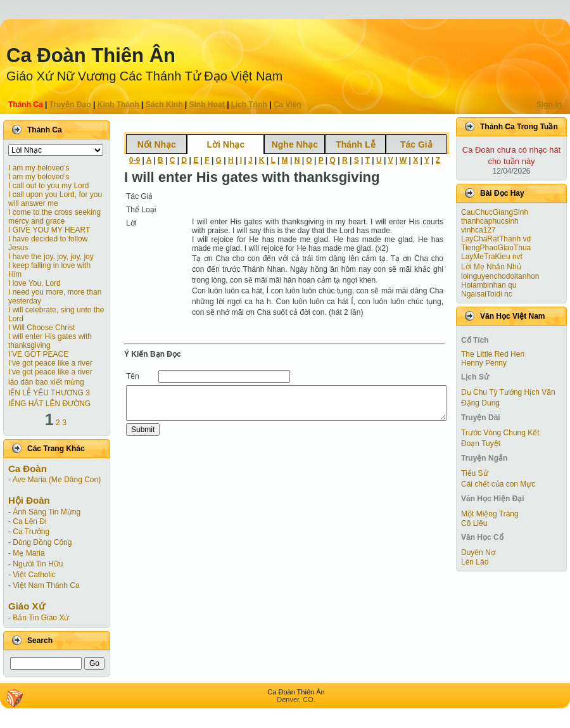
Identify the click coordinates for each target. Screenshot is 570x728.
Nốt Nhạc (157, 144)
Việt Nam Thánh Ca (46, 585)
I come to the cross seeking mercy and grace (54, 217)
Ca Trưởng (31, 532)
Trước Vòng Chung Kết (500, 433)
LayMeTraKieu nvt (492, 257)
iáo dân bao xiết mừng (46, 382)
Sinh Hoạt (207, 105)
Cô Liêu (474, 523)
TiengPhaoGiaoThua (496, 248)
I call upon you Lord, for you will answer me (55, 199)
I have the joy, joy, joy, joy (51, 257)
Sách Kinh (164, 105)
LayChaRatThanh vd (496, 239)
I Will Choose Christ (41, 328)
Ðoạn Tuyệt (481, 444)
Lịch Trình (249, 105)
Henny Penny (484, 363)
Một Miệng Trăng (490, 514)
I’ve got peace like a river (50, 363)
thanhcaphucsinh (490, 221)
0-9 (135, 160)
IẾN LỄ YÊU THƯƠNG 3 (49, 393)
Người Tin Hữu (38, 564)
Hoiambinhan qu (489, 285)
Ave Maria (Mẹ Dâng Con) (57, 480)
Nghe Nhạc (295, 144)
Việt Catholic (34, 575)
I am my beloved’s (39, 168)
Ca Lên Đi (29, 521)
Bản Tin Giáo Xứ (41, 618)
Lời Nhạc (225, 144)
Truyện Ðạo (70, 105)
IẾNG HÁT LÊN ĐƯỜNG (49, 404)
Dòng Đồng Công (42, 542)
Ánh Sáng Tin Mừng (47, 512)
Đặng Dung (480, 403)
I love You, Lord (35, 283)
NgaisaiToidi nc (487, 294)
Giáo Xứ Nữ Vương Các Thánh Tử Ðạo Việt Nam (144, 76)
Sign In (549, 105)
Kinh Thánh (118, 105)
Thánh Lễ (355, 144)
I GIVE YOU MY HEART (49, 230)
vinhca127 (478, 230)
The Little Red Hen (493, 354)
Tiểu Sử (475, 473)
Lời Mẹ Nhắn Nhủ (491, 267)
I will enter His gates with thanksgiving (50, 341)
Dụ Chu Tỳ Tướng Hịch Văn (508, 392)
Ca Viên (288, 105)
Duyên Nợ (478, 552)
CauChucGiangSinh (495, 212)
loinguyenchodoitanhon (500, 276)
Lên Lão (475, 562)
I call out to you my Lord (48, 186)
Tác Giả (416, 144)
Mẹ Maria (28, 553)
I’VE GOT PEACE (38, 354)
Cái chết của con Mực (498, 484)
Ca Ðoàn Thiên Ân (91, 55)
